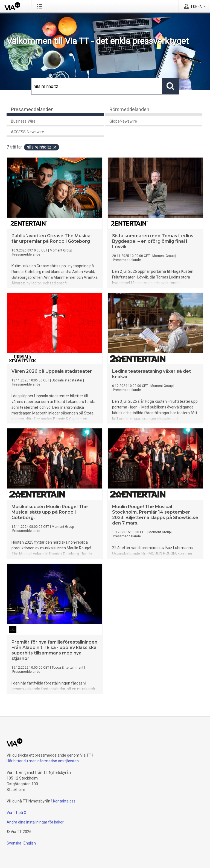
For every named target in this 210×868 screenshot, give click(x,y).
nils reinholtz (42, 147)
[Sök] (97, 86)
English (30, 843)
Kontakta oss (64, 801)
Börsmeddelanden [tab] (129, 109)
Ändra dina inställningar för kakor (35, 822)
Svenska (14, 843)
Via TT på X (16, 813)
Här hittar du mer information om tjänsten (43, 761)
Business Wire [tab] (23, 121)
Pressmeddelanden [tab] (32, 109)
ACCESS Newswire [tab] (27, 132)
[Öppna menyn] (41, 6)
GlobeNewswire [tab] (123, 121)
